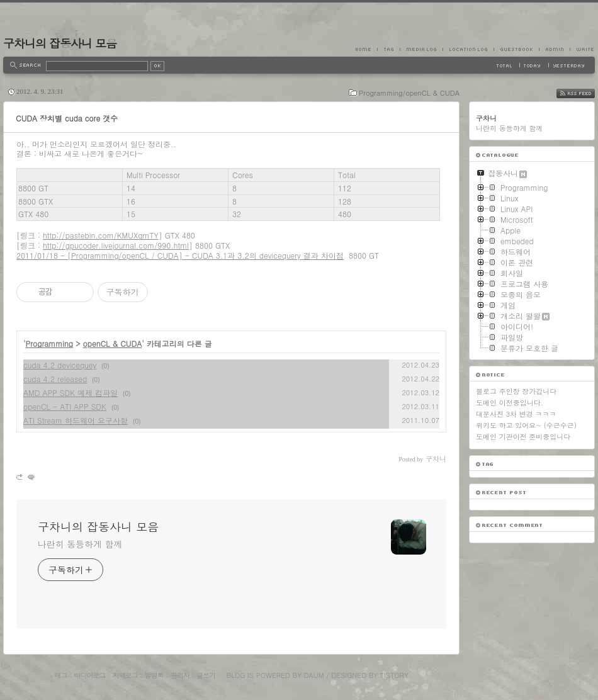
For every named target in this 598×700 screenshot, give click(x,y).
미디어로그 (90, 675)
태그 (60, 675)
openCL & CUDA (113, 343)
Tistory (394, 675)
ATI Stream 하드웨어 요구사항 (76, 420)
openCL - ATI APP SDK (65, 406)
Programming (50, 343)
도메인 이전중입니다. (510, 403)
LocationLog (468, 49)
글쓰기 (206, 675)
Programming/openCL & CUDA (409, 93)
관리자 (180, 675)
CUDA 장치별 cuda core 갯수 (67, 118)
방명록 (154, 675)
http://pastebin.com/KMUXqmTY (101, 235)
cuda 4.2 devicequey (60, 365)
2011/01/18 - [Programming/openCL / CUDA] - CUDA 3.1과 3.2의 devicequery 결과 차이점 (180, 255)
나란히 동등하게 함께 (80, 544)
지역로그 (125, 675)
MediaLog (421, 49)
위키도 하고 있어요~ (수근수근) (526, 425)
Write (582, 49)
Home (366, 49)
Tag (388, 49)
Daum (314, 675)
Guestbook (516, 49)
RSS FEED (585, 93)
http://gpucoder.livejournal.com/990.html (116, 245)
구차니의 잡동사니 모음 (60, 43)
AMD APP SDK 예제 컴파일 (71, 392)
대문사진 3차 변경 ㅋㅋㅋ (516, 414)
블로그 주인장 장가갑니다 (516, 391)
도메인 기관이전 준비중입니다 (523, 437)
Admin (554, 49)
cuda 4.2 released (55, 379)
